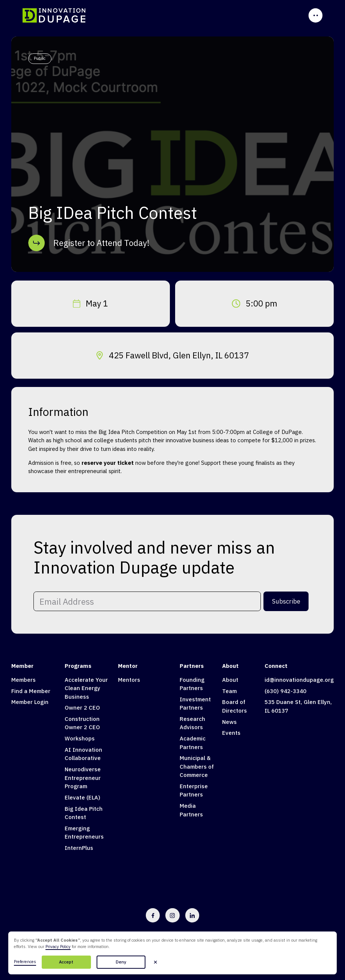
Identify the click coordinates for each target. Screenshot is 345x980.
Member (22, 666)
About (230, 666)
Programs (78, 666)
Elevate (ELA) (82, 797)
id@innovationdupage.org (299, 680)
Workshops (80, 738)
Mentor (128, 666)
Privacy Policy (58, 947)
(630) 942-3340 (285, 691)
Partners (192, 666)
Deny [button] (121, 962)
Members (23, 680)
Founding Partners (192, 684)
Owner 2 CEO (82, 708)
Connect (276, 666)
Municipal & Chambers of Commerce (197, 766)
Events (231, 733)
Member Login (30, 702)
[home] (54, 15)
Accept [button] (66, 962)
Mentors (129, 680)
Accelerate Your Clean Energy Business (86, 688)
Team (229, 691)
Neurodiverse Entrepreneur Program (83, 778)
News (229, 722)
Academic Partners (193, 743)
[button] (155, 962)
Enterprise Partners (194, 790)
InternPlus (79, 848)
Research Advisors (192, 723)
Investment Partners (195, 703)
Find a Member (31, 691)
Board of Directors (235, 706)
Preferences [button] (25, 962)
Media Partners (191, 810)
